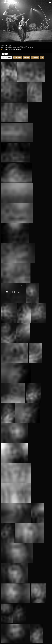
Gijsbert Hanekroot (10, 2)
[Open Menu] (49, 3)
